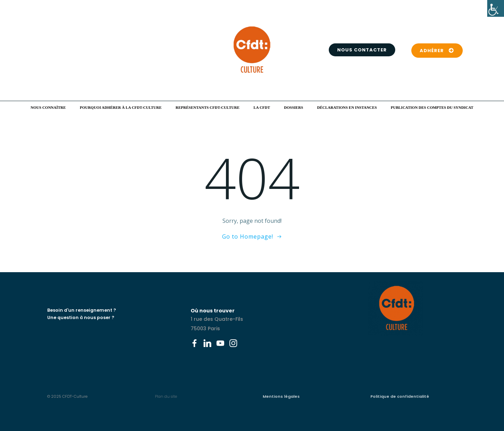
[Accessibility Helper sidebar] (496, 8)
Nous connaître (48, 107)
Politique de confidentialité (400, 396)
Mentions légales (281, 396)
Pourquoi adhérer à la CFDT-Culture (121, 107)
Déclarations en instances (347, 107)
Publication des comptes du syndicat (432, 107)
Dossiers (293, 107)
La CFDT (262, 107)
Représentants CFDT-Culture (208, 107)
